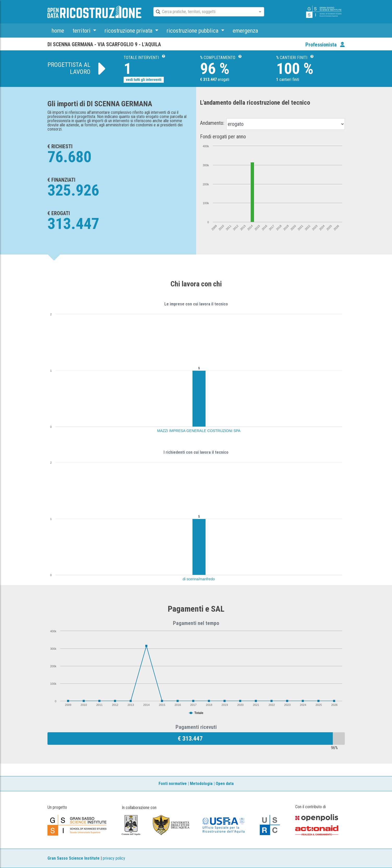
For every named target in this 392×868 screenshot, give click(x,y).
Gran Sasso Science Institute (74, 858)
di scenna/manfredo (199, 579)
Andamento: (212, 123)
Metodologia (201, 784)
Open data (225, 784)
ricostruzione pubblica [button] (193, 31)
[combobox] (204, 12)
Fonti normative (173, 784)
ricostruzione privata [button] (129, 31)
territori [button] (82, 31)
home (58, 31)
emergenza (245, 31)
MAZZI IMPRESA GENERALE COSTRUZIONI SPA (199, 431)
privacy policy (114, 858)
